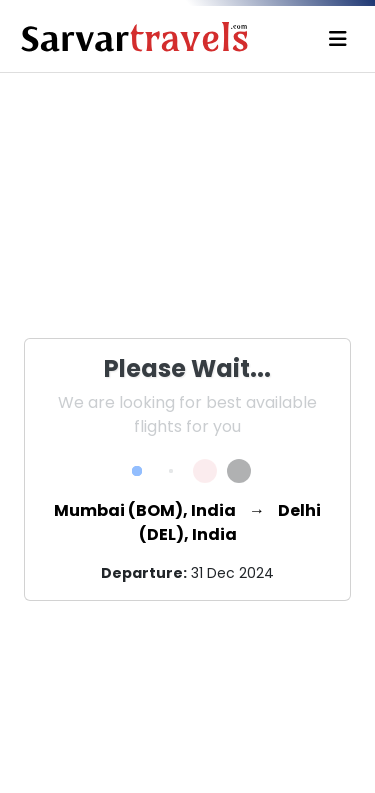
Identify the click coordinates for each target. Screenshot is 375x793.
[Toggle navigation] (338, 39)
